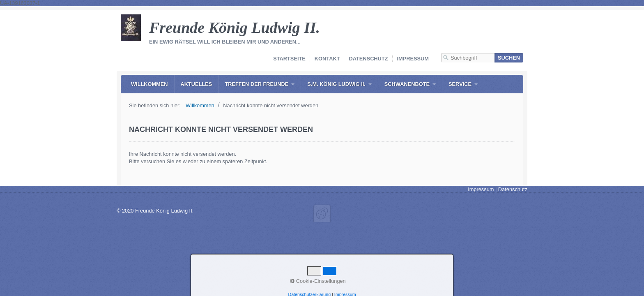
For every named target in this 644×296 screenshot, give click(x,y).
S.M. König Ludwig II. (336, 84)
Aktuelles (197, 84)
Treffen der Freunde (256, 84)
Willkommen (149, 84)
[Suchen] (509, 58)
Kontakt (327, 59)
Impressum (413, 59)
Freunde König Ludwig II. (235, 28)
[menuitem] (149, 84)
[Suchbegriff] (468, 58)
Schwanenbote (407, 84)
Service (460, 84)
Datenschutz (368, 59)
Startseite (289, 59)
